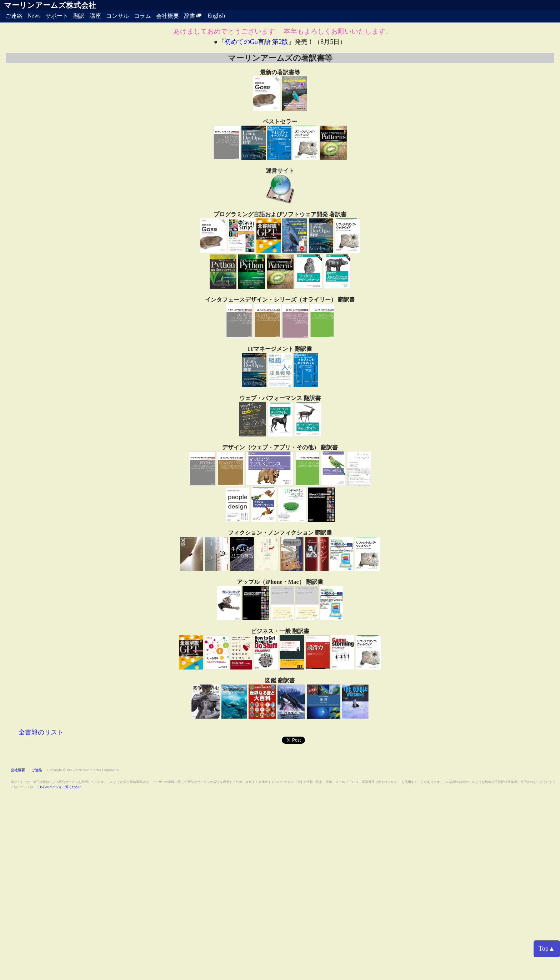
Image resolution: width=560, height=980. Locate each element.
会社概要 (167, 16)
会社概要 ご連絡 (27, 770)
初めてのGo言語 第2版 (256, 42)
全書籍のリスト (41, 732)
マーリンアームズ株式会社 (50, 5)
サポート (57, 16)
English (216, 16)
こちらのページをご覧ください (59, 787)
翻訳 (79, 16)
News (34, 16)
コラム (142, 16)
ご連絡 (14, 16)
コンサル (117, 16)
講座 (95, 16)
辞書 (193, 16)
